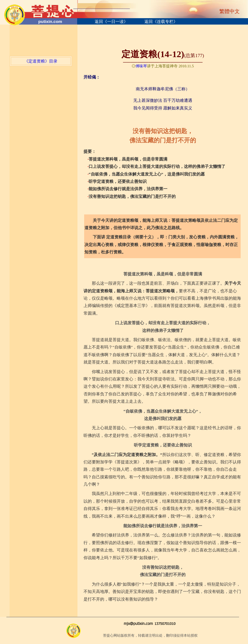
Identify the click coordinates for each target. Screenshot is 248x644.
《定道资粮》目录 (41, 61)
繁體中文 (230, 11)
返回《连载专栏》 (161, 22)
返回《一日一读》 (111, 22)
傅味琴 (141, 66)
